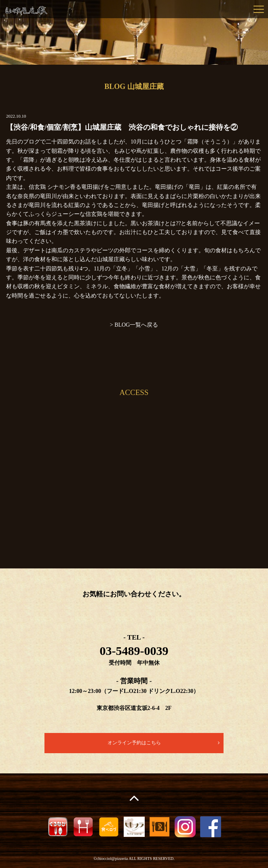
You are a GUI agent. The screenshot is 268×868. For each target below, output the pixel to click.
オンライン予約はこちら (134, 743)
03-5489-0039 (134, 651)
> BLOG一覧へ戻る (134, 325)
